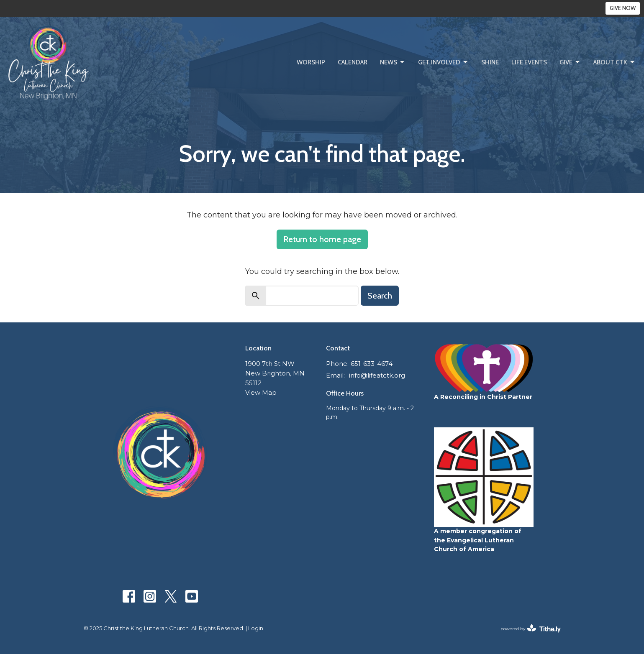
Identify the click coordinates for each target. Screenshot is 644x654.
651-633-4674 (372, 364)
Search (380, 296)
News (393, 62)
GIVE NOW (623, 8)
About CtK (614, 62)
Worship (311, 62)
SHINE (490, 62)
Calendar (353, 62)
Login (256, 628)
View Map (261, 392)
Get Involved (443, 62)
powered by (531, 629)
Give (570, 62)
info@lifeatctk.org (377, 375)
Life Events (529, 62)
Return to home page (322, 239)
